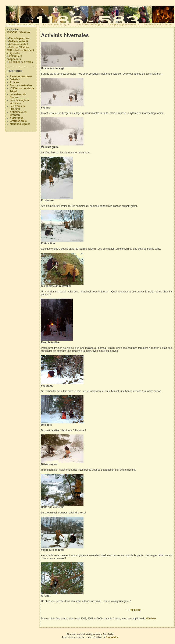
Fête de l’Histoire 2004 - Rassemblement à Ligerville (20, 50)
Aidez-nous (17, 118)
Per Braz (135, 610)
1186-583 (12, 32)
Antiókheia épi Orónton (158, 25)
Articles (14, 82)
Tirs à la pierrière (19, 38)
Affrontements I (18, 44)
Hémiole (151, 619)
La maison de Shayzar (56, 25)
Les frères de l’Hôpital (90, 25)
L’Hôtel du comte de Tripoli (23, 25)
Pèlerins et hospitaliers (14, 58)
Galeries (25, 32)
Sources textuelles (21, 85)
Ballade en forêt (18, 41)
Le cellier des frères (21, 62)
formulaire (112, 637)
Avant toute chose (21, 77)
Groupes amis (18, 121)
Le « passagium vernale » (124, 25)
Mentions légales (20, 124)
